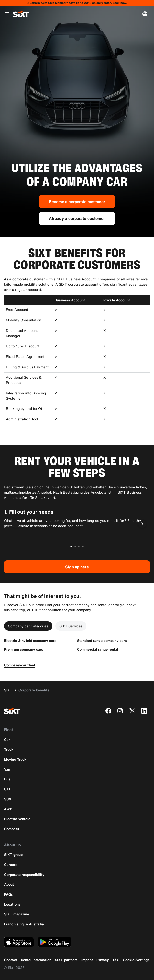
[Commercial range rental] (98, 649)
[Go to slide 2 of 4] (75, 546)
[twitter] (132, 711)
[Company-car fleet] (20, 665)
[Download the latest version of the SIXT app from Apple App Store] (19, 942)
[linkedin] (144, 711)
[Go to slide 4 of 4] (83, 546)
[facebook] (108, 711)
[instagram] (120, 711)
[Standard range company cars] (102, 640)
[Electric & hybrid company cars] (30, 640)
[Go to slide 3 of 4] (79, 546)
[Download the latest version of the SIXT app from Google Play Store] (55, 942)
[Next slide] (142, 524)
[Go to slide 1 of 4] (71, 546)
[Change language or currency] (146, 14)
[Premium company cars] (24, 649)
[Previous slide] (16, 524)
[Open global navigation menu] (7, 14)
